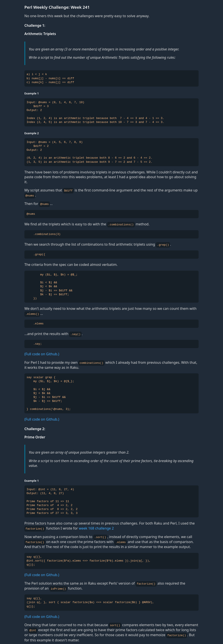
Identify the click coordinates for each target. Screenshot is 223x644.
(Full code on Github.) (42, 353)
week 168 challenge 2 (96, 527)
